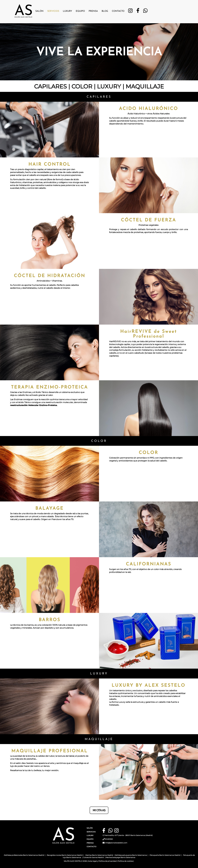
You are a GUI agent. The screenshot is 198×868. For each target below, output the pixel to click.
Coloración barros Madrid (93, 857)
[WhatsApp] (145, 12)
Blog (105, 11)
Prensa (93, 11)
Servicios (53, 11)
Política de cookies (125, 861)
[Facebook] (138, 11)
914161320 (109, 839)
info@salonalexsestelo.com (116, 843)
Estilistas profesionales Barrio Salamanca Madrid (24, 855)
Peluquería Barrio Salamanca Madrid (165, 855)
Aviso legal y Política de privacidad (102, 861)
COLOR (82, 86)
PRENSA (90, 843)
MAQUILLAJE (145, 86)
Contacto (118, 11)
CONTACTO (91, 847)
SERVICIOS (91, 832)
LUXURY (109, 86)
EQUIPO (90, 839)
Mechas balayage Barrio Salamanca (120, 857)
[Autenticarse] (3, 863)
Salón (39, 11)
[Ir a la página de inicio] (23, 9)
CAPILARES (50, 86)
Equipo (80, 11)
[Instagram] (130, 12)
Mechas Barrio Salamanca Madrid (99, 855)
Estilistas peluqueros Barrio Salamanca (131, 855)
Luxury (67, 11)
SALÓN (90, 828)
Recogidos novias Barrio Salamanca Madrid (65, 855)
